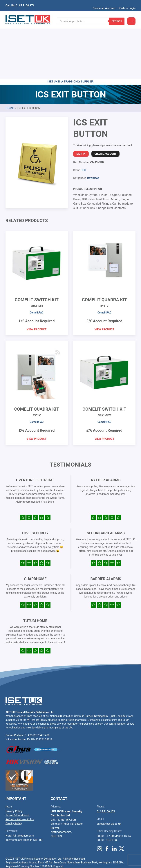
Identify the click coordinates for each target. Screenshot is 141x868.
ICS (84, 113)
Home (10, 51)
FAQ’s (9, 750)
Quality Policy (14, 767)
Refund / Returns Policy (20, 763)
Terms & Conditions (18, 758)
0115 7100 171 (106, 755)
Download (93, 121)
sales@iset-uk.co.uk (109, 767)
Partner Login (127, 3)
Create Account (105, 97)
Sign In (81, 97)
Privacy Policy (14, 754)
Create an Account (104, 3)
